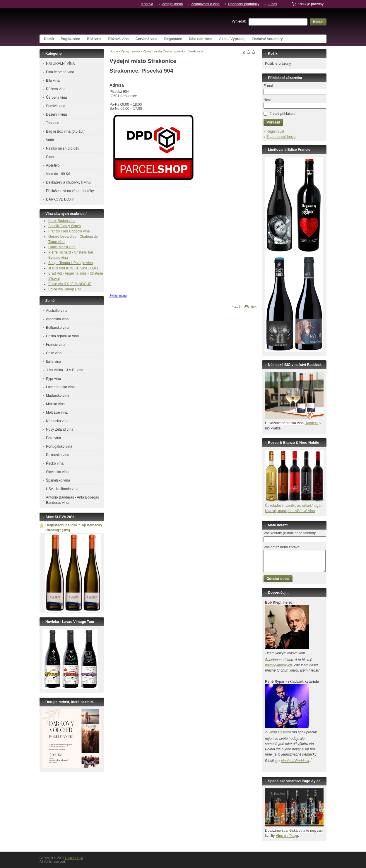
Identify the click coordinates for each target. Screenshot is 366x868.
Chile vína (54, 353)
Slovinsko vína (57, 472)
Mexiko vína (55, 404)
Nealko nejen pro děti (63, 148)
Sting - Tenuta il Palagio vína (71, 263)
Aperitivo (53, 165)
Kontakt (147, 4)
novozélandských (278, 665)
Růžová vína (118, 39)
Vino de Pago (287, 836)
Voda (50, 140)
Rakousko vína (58, 455)
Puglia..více (70, 39)
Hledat (318, 22)
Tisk (253, 307)
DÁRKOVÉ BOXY (60, 199)
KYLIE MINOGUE (78, 284)
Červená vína (147, 39)
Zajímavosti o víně (205, 4)
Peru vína (53, 438)
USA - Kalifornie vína (62, 489)
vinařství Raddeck (295, 761)
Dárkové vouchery (268, 39)
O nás (272, 4)
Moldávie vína (57, 412)
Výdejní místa (172, 4)
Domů (49, 39)
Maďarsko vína (58, 396)
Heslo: (268, 100)
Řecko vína (55, 463)
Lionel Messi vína (62, 247)
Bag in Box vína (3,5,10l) (65, 131)
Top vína (53, 123)
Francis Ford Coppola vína (69, 231)
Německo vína (57, 421)
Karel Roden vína (62, 221)
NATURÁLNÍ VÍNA (60, 64)
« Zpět (237, 307)
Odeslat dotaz (278, 579)
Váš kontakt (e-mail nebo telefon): (290, 533)
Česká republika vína (62, 336)
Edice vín (56, 284)
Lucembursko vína (60, 387)
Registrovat (275, 131)
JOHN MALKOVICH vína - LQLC (74, 268)
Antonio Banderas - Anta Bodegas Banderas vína (72, 500)
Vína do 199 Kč (58, 174)
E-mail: (269, 86)
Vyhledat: (239, 21)
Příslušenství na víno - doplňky (70, 191)
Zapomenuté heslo (281, 137)
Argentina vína (57, 319)
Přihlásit (273, 122)
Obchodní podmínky (244, 4)
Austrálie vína (57, 311)
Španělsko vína (58, 480)
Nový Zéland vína (60, 429)
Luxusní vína (83, 21)
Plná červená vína (60, 72)
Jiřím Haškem (280, 732)
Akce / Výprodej (232, 39)
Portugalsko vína (59, 446)
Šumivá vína (56, 106)
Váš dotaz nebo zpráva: (282, 547)
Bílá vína (94, 39)
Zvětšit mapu (118, 296)
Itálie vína (53, 362)
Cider (50, 157)
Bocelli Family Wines (65, 226)
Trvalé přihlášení (283, 114)
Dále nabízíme (201, 39)
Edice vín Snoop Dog (65, 289)
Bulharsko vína (58, 328)
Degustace (173, 39)
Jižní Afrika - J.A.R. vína (65, 370)
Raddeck (311, 423)
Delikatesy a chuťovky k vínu (68, 182)
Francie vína (56, 345)
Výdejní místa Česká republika (164, 51)
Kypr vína (53, 379)
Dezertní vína (56, 114)
